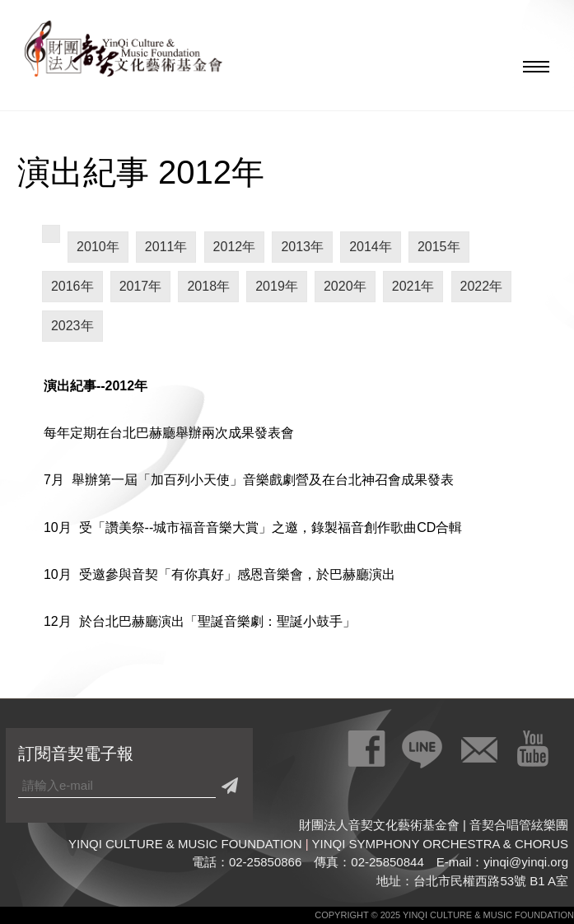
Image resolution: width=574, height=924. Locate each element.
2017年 (141, 286)
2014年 (371, 247)
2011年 (166, 247)
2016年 (72, 286)
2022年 (482, 286)
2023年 (72, 326)
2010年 (98, 247)
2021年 (413, 286)
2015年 (439, 247)
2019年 (277, 286)
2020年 (345, 286)
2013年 (302, 247)
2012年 (235, 247)
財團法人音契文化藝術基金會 (124, 54)
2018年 (208, 286)
